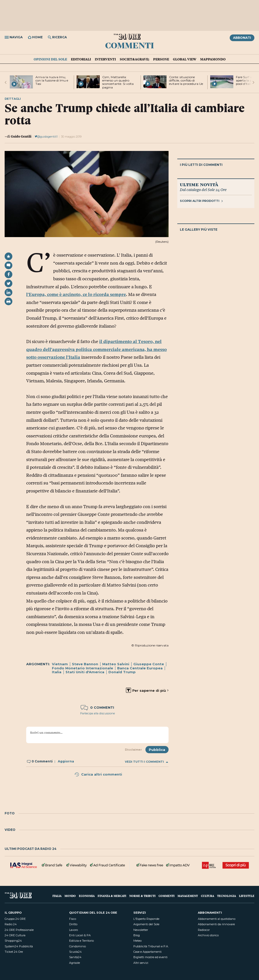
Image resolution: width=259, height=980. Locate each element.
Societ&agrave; (135, 59)
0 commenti (97, 707)
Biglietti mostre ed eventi (150, 957)
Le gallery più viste (199, 230)
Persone (161, 59)
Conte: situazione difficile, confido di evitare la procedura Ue (186, 80)
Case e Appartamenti (147, 952)
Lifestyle (247, 896)
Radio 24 (11, 924)
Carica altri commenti (98, 774)
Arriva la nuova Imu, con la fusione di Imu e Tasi (52, 80)
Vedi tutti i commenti (146, 762)
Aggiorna (66, 761)
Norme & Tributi (142, 896)
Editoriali (81, 59)
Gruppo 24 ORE (15, 919)
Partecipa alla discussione (98, 713)
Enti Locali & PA (80, 935)
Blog (137, 935)
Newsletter (141, 930)
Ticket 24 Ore (14, 952)
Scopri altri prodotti (201, 201)
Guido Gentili (21, 136)
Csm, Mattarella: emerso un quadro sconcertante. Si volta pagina (118, 82)
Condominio (77, 946)
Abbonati (242, 38)
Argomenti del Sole (146, 924)
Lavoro (73, 930)
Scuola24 (75, 952)
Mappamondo (213, 59)
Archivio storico (208, 935)
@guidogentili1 (46, 137)
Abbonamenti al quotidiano (217, 919)
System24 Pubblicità (19, 946)
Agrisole (75, 963)
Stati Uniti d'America (85, 672)
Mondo (70, 896)
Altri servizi (141, 963)
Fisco (73, 919)
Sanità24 (75, 957)
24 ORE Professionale (19, 930)
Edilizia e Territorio (81, 941)
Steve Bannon (85, 664)
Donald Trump (122, 672)
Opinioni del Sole (50, 59)
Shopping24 (13, 941)
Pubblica (157, 750)
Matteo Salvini (116, 664)
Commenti (130, 45)
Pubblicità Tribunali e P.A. (151, 946)
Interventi (105, 59)
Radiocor (204, 930)
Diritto (73, 924)
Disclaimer (133, 750)
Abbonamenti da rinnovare (216, 924)
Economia (87, 896)
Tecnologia (226, 896)
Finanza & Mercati (112, 896)
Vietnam (60, 664)
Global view (185, 59)
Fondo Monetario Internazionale (82, 668)
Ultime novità (199, 184)
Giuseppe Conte (149, 664)
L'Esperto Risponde (146, 919)
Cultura (207, 896)
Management (188, 896)
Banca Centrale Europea (140, 668)
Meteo (137, 941)
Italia (57, 672)
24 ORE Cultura (15, 935)
